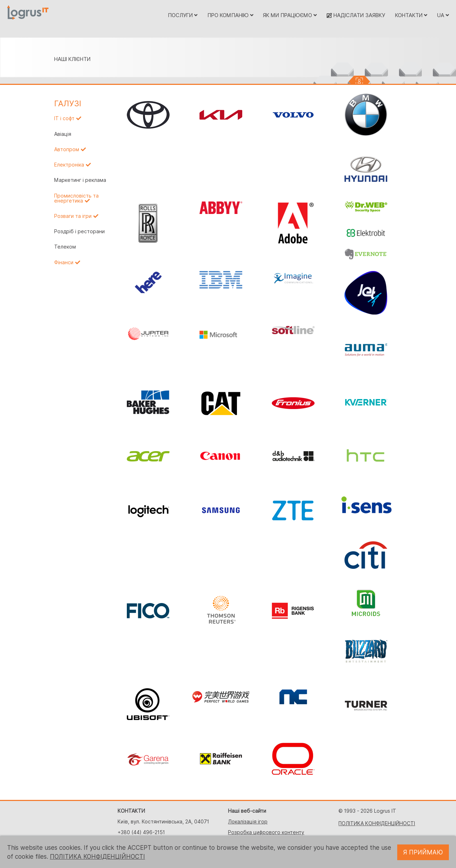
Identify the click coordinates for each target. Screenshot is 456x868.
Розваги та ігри (73, 216)
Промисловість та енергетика (76, 198)
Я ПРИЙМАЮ (423, 852)
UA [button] (443, 15)
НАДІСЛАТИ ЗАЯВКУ (356, 15)
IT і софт (64, 118)
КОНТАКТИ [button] (411, 15)
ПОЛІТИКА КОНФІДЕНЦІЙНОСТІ (377, 823)
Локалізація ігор (248, 822)
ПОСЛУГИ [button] (183, 15)
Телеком (65, 247)
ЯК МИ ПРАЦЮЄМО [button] (290, 15)
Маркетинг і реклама (80, 180)
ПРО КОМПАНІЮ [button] (230, 15)
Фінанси (64, 262)
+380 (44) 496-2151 (141, 832)
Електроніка (69, 165)
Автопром (67, 149)
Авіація (63, 134)
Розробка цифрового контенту (266, 832)
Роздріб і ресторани (79, 231)
